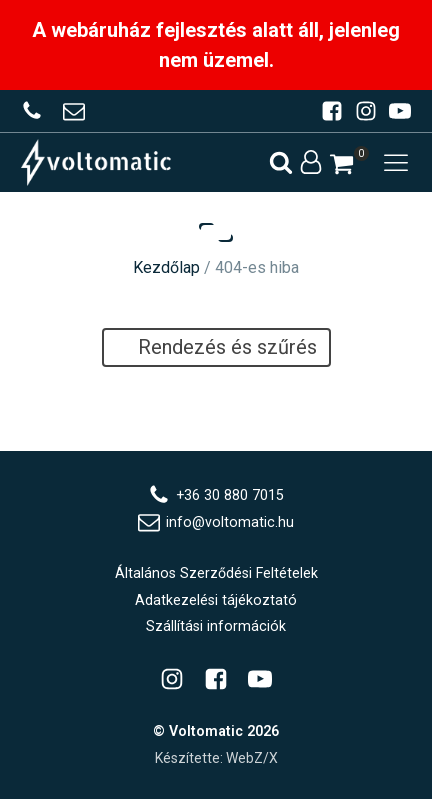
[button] (341, 164)
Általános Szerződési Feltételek (216, 573)
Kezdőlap (166, 267)
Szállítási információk (216, 626)
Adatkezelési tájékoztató (216, 600)
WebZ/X (252, 758)
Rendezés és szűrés (216, 347)
